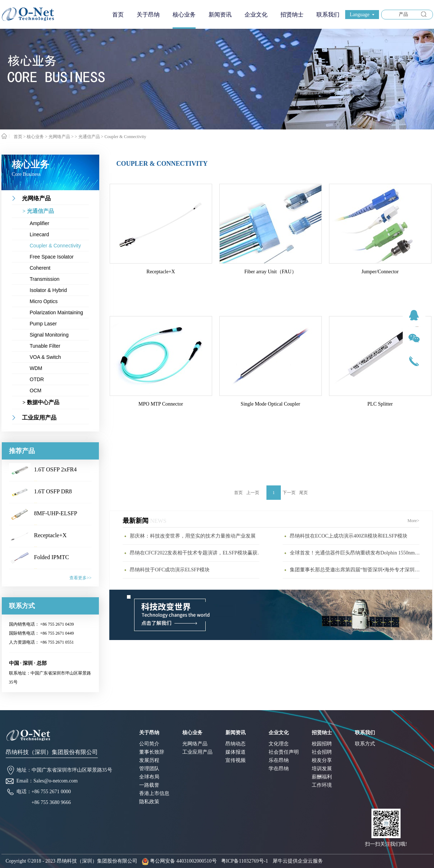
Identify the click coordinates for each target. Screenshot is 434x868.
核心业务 (35, 137)
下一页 (289, 493)
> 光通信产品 (87, 137)
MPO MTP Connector (161, 404)
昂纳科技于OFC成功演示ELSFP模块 (170, 570)
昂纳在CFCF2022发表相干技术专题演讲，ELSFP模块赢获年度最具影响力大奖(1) (196, 553)
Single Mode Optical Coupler (270, 404)
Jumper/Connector (380, 272)
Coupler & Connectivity (125, 137)
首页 (118, 15)
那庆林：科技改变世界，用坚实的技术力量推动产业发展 (193, 536)
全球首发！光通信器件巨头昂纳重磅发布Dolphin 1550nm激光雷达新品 (356, 553)
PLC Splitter (380, 404)
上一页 (253, 493)
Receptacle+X (51, 535)
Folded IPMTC (52, 557)
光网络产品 (59, 137)
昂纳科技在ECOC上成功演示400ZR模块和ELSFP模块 (349, 536)
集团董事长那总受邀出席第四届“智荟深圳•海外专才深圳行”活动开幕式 (356, 570)
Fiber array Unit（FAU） (270, 272)
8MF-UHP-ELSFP (56, 513)
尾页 (303, 493)
